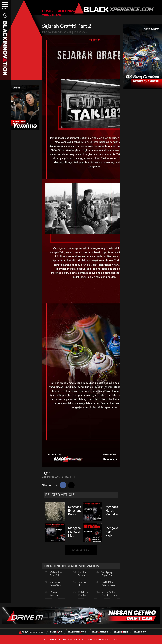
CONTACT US (91, 640)
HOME (47, 11)
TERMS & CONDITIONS (108, 640)
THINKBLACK (52, 15)
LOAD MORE (81, 550)
